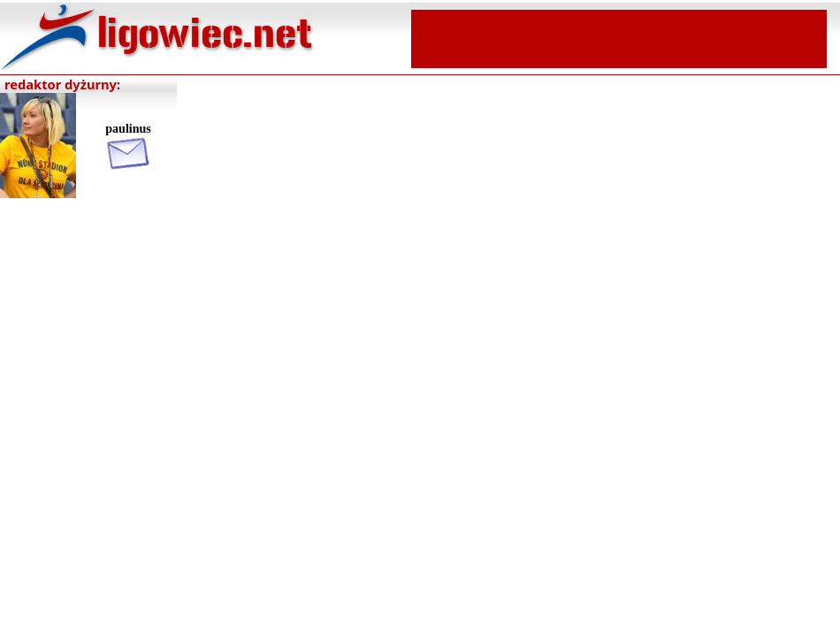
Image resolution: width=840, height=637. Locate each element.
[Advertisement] (619, 37)
